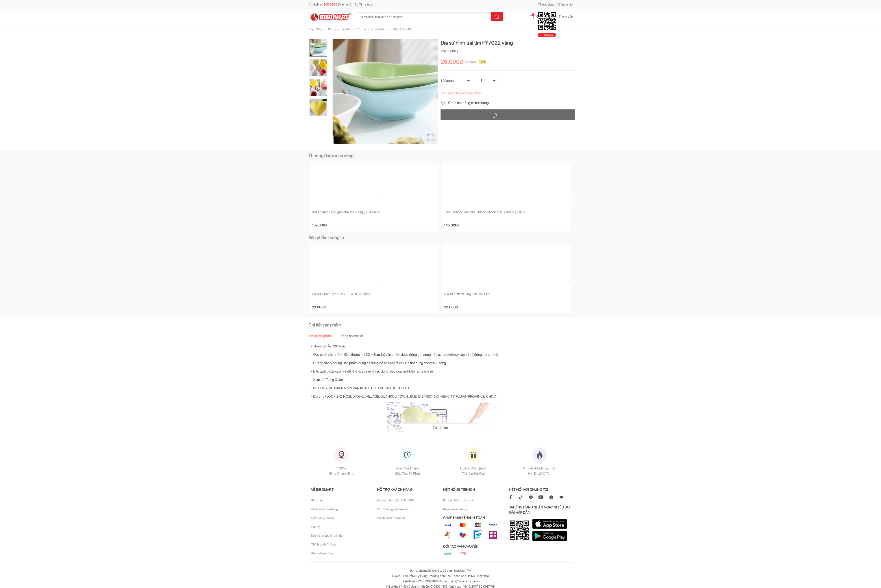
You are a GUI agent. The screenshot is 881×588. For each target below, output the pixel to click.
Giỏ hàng (539, 17)
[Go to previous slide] (309, 199)
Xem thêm (440, 428)
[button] (385, 92)
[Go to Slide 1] (318, 48)
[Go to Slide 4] (318, 107)
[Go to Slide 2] (318, 68)
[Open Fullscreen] (430, 135)
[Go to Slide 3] (318, 87)
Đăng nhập (565, 4)
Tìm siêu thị (365, 4)
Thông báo (562, 17)
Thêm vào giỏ (508, 115)
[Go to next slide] (573, 199)
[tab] (324, 336)
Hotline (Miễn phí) (330, 4)
